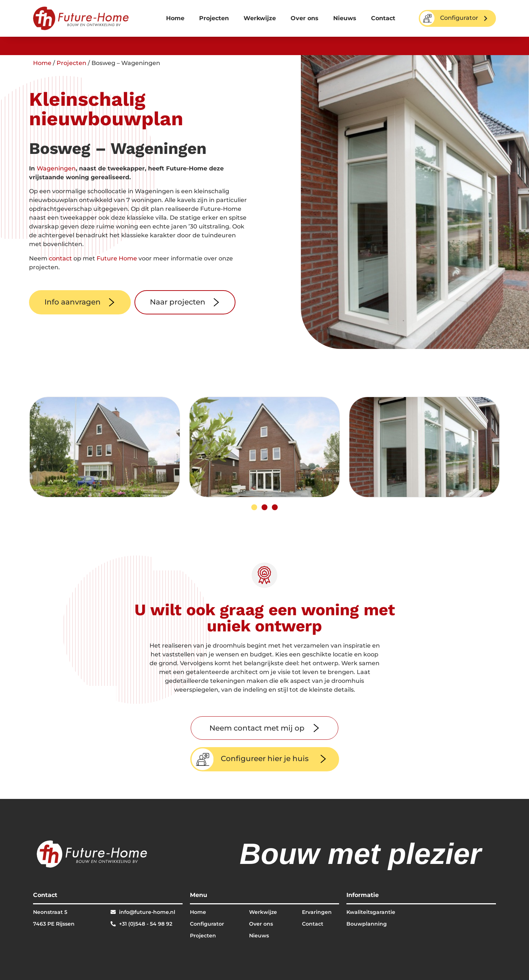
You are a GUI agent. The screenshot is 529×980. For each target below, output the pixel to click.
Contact (383, 18)
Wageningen (56, 168)
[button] (254, 507)
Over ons (305, 18)
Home (175, 18)
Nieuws (345, 18)
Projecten (214, 18)
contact (60, 258)
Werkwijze (260, 18)
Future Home (117, 258)
